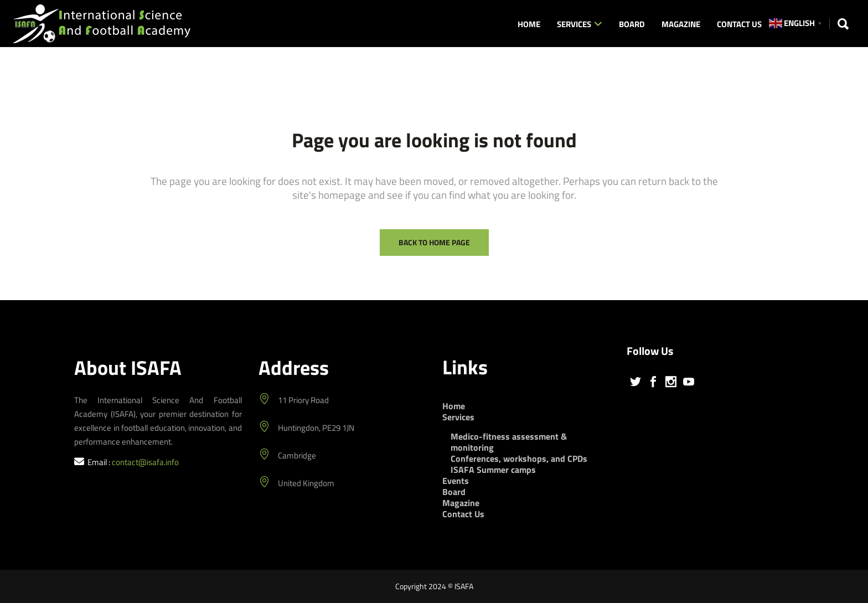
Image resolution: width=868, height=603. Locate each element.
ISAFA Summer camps (493, 470)
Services (458, 417)
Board (454, 492)
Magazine (461, 503)
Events (456, 481)
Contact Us (463, 514)
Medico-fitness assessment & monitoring (509, 442)
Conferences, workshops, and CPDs (519, 458)
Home (454, 406)
